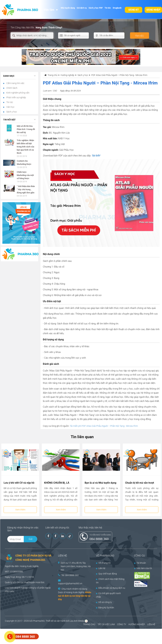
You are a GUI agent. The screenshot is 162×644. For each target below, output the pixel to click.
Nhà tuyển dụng (68, 8)
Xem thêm (20, 510)
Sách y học (11, 112)
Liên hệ (101, 568)
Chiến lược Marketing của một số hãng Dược (25, 175)
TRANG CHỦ (89, 624)
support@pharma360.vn (70, 583)
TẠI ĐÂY (96, 156)
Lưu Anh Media (77, 621)
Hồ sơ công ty (104, 602)
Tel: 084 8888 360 (70, 575)
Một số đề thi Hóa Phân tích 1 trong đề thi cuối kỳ (26, 129)
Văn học (10, 107)
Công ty (32, 588)
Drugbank (117, 8)
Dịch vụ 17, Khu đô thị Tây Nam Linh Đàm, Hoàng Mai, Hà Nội (76, 566)
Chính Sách (12, 88)
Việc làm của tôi (143, 568)
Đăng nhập (153, 10)
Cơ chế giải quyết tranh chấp (108, 595)
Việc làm (49, 10)
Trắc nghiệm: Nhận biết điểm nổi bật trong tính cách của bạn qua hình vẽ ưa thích (25, 147)
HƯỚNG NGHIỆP (137, 624)
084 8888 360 (99, 539)
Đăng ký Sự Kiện (105, 608)
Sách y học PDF (96, 8)
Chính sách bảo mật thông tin (110, 581)
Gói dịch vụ (82, 8)
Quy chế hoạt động (106, 574)
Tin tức (108, 8)
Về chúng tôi (103, 563)
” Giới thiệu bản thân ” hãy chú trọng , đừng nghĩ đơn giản (26, 189)
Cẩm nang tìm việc (15, 83)
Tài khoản (140, 563)
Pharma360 (39, 621)
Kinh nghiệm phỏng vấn (18, 93)
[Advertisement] (58, 636)
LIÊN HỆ (151, 624)
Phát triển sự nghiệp (16, 97)
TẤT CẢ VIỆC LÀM (106, 624)
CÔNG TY (122, 624)
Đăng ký (134, 10)
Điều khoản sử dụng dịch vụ (111, 588)
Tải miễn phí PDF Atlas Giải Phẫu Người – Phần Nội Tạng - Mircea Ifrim (104, 426)
